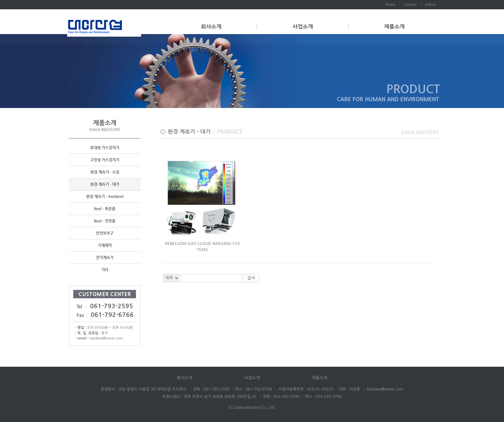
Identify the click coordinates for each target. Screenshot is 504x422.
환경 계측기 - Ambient (105, 196)
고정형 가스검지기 (105, 160)
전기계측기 (105, 257)
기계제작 (105, 245)
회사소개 (211, 26)
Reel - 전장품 (105, 221)
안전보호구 (105, 233)
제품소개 (394, 26)
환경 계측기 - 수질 (105, 172)
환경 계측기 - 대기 (105, 184)
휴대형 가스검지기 (105, 148)
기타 (105, 270)
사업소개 (303, 26)
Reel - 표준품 (105, 209)
